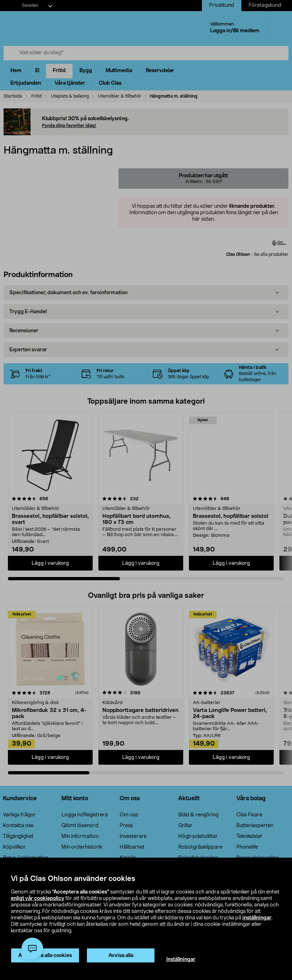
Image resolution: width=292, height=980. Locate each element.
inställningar (257, 918)
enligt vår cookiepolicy (38, 899)
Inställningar (181, 960)
